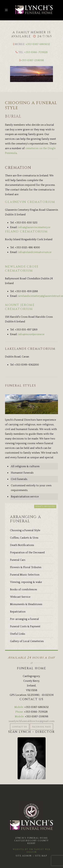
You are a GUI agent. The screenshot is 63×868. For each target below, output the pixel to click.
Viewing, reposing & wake (26, 582)
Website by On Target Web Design (32, 851)
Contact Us (20, 727)
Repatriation (18, 612)
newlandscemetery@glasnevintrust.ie (41, 296)
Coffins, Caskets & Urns (24, 538)
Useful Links (18, 634)
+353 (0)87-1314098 (32, 60)
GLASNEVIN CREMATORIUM (30, 202)
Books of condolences (24, 589)
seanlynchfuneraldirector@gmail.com (32, 721)
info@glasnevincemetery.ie (34, 227)
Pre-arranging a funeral (24, 619)
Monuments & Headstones (26, 604)
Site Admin (24, 856)
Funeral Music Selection (25, 575)
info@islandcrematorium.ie (35, 252)
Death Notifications (22, 545)
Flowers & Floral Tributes (26, 567)
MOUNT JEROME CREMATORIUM (20, 307)
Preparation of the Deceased (27, 553)
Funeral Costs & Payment (25, 626)
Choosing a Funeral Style (25, 530)
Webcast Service (20, 597)
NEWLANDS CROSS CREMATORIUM (22, 269)
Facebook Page (41, 727)
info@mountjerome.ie (31, 334)
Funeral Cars (18, 560)
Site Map (41, 856)
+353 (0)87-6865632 (38, 44)
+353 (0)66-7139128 (36, 52)
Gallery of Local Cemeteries (27, 641)
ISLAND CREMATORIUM (26, 232)
